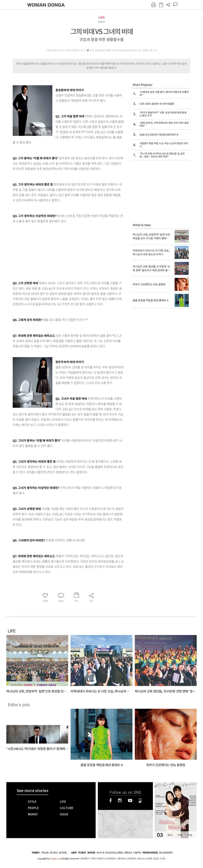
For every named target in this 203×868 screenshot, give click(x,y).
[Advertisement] (60, 249)
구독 (180, 835)
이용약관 (137, 853)
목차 (170, 835)
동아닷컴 (91, 853)
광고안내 (54, 853)
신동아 (74, 853)
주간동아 (82, 853)
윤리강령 (63, 853)
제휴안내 (128, 853)
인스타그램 (120, 800)
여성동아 (36, 853)
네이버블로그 (140, 800)
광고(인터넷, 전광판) (114, 853)
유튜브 (130, 800)
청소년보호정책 (166, 853)
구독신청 (45, 853)
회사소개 (100, 853)
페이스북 (111, 800)
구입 (190, 835)
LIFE (102, 17)
